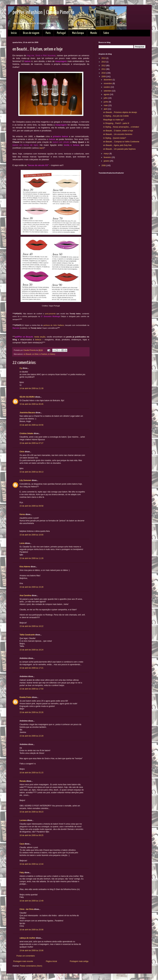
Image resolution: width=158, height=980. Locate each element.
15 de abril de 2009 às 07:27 (31, 443)
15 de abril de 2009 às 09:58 (31, 506)
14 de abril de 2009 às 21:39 (31, 388)
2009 (104, 77)
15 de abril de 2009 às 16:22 (31, 626)
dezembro (108, 80)
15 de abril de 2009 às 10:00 (31, 535)
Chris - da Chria (27, 909)
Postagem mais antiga (79, 961)
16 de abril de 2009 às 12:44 (31, 864)
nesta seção (40, 337)
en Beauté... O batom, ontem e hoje (118, 131)
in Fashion (43, 354)
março (107, 154)
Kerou (22, 514)
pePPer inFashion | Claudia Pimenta (43, 12)
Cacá (22, 844)
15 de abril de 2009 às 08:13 (31, 472)
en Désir (35, 354)
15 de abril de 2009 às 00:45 (31, 404)
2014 (104, 58)
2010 (104, 73)
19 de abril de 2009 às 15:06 (31, 951)
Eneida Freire (25, 697)
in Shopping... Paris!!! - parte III (116, 123)
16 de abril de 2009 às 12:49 (31, 901)
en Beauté (27, 354)
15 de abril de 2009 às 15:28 (31, 587)
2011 (104, 69)
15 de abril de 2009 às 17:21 (31, 668)
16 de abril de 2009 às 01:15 (31, 773)
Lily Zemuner (25, 480)
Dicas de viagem (31, 33)
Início (14, 33)
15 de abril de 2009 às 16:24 (31, 650)
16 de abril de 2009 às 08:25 (31, 835)
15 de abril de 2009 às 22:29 (31, 736)
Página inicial (51, 961)
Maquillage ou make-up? (113, 120)
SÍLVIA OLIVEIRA (27, 397)
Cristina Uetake (26, 433)
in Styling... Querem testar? (115, 138)
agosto (107, 94)
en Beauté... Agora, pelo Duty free (117, 145)
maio (106, 105)
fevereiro (108, 157)
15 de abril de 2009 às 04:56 (31, 425)
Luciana (23, 820)
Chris (22, 452)
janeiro (107, 161)
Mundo (94, 33)
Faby (22, 873)
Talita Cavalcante (27, 635)
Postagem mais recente (23, 961)
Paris (48, 33)
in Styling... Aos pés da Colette (116, 116)
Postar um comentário (26, 956)
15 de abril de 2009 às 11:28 (31, 558)
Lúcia (22, 543)
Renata (23, 781)
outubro (107, 87)
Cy (21, 368)
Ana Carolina (25, 595)
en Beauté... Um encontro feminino (118, 134)
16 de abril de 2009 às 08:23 (31, 812)
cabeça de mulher (27, 938)
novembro (108, 83)
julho (106, 98)
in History (52, 354)
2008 (104, 166)
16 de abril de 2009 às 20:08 (31, 930)
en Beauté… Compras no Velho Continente (121, 142)
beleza (38, 340)
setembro (108, 91)
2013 (104, 62)
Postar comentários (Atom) (31, 966)
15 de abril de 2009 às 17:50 (31, 689)
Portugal (61, 33)
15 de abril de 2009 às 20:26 (31, 712)
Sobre (106, 33)
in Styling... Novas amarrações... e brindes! (121, 127)
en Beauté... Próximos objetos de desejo (120, 112)
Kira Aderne (25, 567)
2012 (104, 66)
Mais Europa (78, 33)
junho (106, 102)
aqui (41, 148)
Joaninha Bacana (27, 413)
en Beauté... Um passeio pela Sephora (119, 149)
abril (106, 109)
